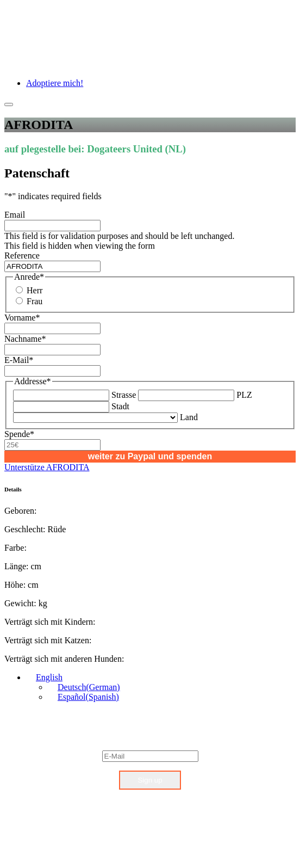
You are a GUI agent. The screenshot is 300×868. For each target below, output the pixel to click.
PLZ (244, 395)
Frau (35, 301)
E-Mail (19, 360)
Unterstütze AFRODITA (47, 467)
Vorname (22, 318)
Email (15, 215)
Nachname (25, 339)
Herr (35, 290)
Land (189, 417)
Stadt (120, 406)
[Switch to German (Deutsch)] (84, 687)
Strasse (124, 395)
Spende (19, 434)
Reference (22, 256)
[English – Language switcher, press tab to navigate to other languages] (44, 677)
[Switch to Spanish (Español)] (83, 697)
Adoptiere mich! (55, 83)
